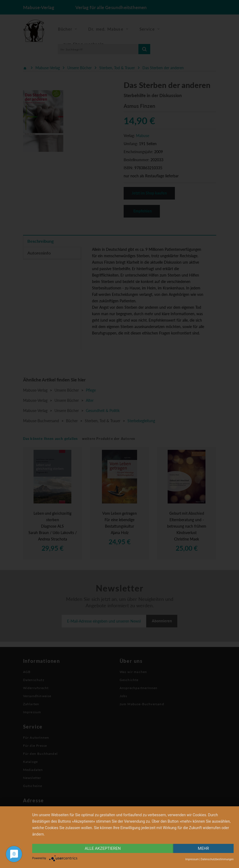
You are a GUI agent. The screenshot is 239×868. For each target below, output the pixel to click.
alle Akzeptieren (103, 848)
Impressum (192, 859)
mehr (204, 848)
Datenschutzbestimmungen (217, 859)
